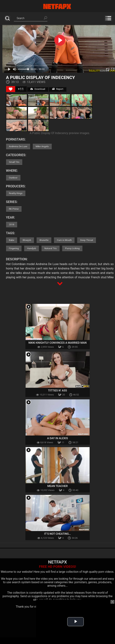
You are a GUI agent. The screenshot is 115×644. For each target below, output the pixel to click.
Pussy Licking (72, 248)
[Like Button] (11, 89)
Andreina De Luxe (18, 146)
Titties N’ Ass (58, 391)
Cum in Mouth (64, 240)
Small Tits (14, 162)
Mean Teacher (58, 486)
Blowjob (27, 240)
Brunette (44, 240)
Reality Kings (16, 193)
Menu (108, 18)
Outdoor (13, 178)
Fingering (14, 248)
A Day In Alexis (58, 438)
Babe (12, 240)
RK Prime (14, 209)
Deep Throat (87, 240)
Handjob (32, 248)
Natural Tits (51, 248)
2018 (12, 225)
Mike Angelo (42, 146)
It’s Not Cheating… (58, 534)
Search (7, 18)
